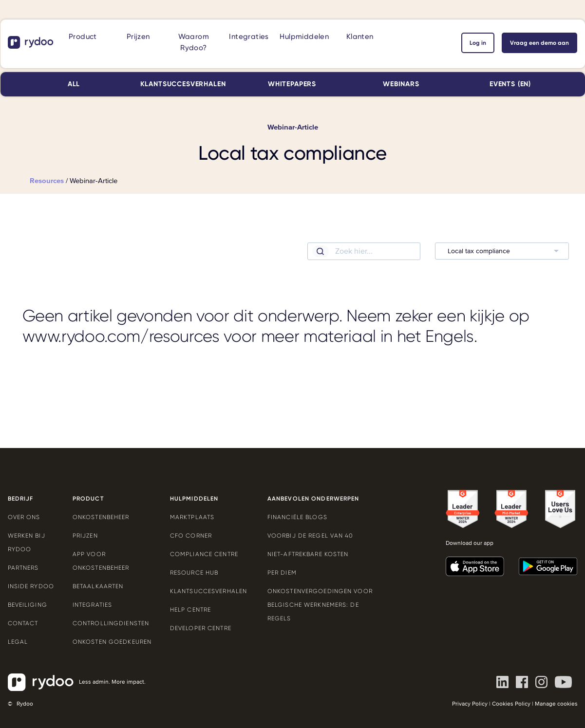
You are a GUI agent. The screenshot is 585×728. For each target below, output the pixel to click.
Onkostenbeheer (101, 517)
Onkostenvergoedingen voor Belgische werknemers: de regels (320, 605)
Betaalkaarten (98, 586)
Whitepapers (292, 84)
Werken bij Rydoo (27, 542)
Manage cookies (556, 704)
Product (83, 37)
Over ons (24, 517)
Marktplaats (192, 517)
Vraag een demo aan (539, 43)
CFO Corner (191, 536)
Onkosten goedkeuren (112, 642)
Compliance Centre (204, 554)
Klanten (360, 37)
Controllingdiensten (111, 623)
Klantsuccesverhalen (183, 84)
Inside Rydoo (31, 586)
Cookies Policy (511, 704)
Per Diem (282, 573)
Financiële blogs (297, 517)
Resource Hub (194, 573)
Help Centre (190, 610)
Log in (478, 43)
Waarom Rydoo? (194, 42)
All (74, 84)
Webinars (401, 84)
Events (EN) (510, 84)
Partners (23, 568)
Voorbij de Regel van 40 (311, 536)
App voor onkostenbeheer (101, 561)
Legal (18, 642)
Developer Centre (201, 628)
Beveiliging (28, 605)
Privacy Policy (470, 704)
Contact (23, 623)
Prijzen (138, 37)
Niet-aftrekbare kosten (308, 554)
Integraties (249, 37)
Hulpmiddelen (304, 37)
